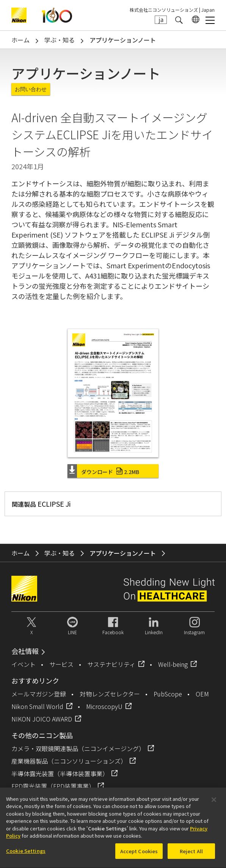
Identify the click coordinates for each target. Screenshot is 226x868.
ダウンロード (110, 472)
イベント (24, 664)
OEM (202, 694)
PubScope (168, 694)
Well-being (173, 664)
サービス (61, 664)
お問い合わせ (31, 89)
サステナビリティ (111, 664)
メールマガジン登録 (39, 694)
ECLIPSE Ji (54, 504)
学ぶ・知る (60, 40)
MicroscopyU (104, 706)
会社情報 (25, 651)
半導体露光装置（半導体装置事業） (60, 773)
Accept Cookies (139, 855)
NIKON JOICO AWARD (42, 719)
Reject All (191, 855)
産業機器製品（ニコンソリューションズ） (69, 761)
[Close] (214, 803)
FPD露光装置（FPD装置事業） (53, 786)
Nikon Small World (37, 706)
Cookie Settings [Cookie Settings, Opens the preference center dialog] (26, 855)
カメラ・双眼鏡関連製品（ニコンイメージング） (78, 748)
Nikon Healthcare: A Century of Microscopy (57, 15)
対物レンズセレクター (110, 694)
